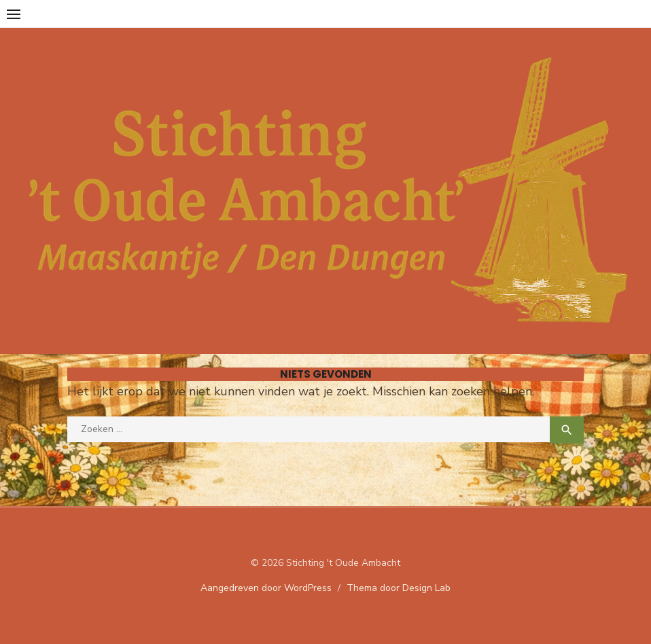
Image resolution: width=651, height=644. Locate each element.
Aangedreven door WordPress (266, 588)
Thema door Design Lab (399, 588)
